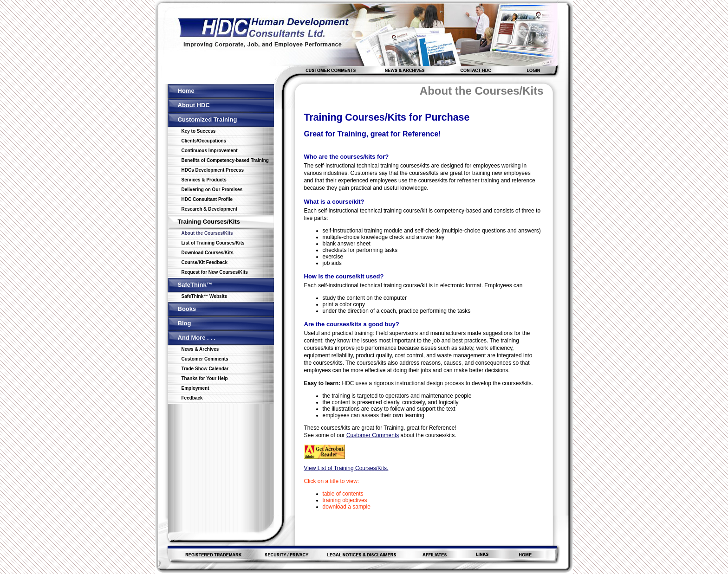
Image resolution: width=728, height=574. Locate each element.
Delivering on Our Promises (212, 190)
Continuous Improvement (210, 151)
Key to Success (199, 131)
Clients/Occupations (204, 141)
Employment (195, 388)
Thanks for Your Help (205, 378)
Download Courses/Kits (208, 253)
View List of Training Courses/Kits (346, 468)
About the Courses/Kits (207, 233)
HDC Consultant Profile (207, 199)
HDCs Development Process (213, 170)
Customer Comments (205, 359)
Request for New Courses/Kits (215, 272)
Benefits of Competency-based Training (225, 160)
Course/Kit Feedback (205, 262)
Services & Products (204, 180)
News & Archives (200, 349)
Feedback (192, 398)
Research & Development (210, 209)
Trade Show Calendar (205, 369)
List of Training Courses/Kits (213, 243)
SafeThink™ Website (205, 296)
